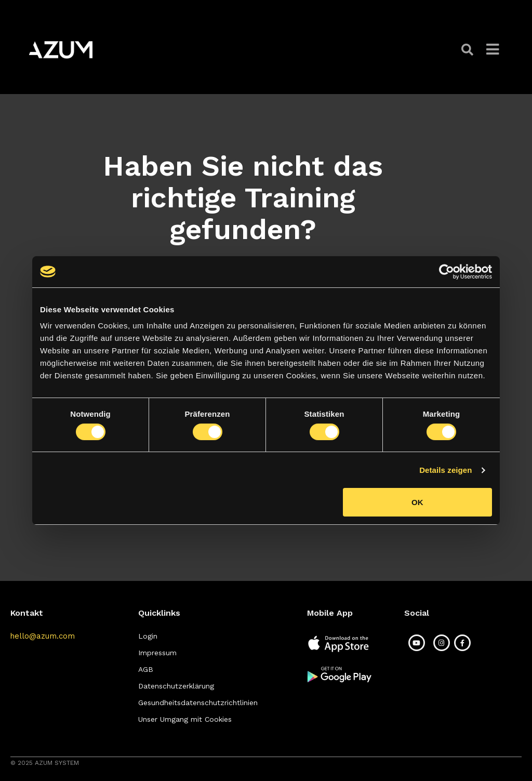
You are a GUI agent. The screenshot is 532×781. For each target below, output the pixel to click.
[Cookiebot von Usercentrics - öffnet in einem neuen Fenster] (447, 272)
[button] (469, 50)
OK (417, 502)
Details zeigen (445, 470)
